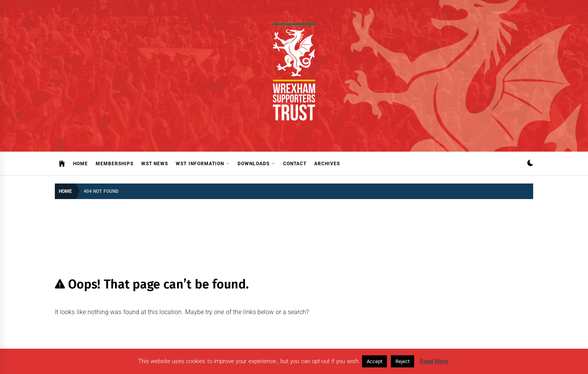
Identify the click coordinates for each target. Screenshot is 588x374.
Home (80, 164)
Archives (327, 164)
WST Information (203, 164)
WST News (155, 164)
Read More (434, 361)
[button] (530, 164)
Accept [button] (374, 361)
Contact (295, 164)
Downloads (256, 164)
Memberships (115, 164)
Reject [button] (402, 361)
